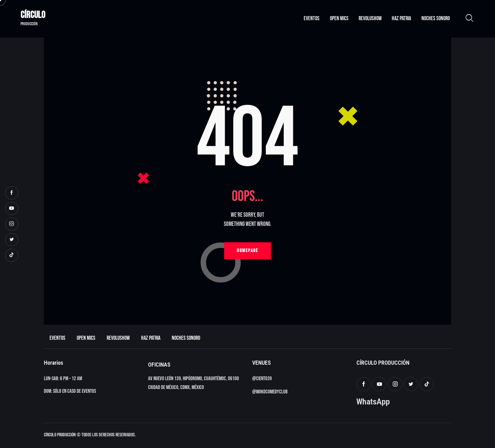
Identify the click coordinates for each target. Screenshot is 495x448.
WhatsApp (373, 401)
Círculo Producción (60, 435)
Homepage (247, 251)
